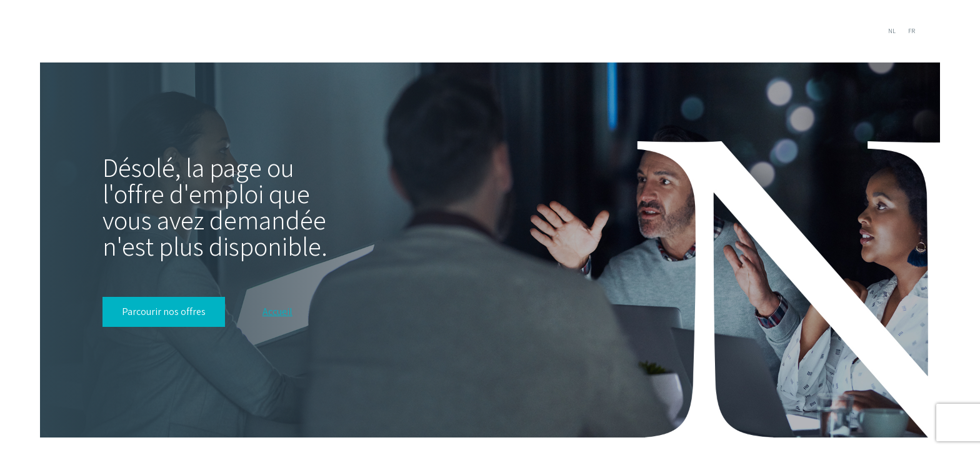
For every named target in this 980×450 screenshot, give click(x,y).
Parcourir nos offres (164, 312)
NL (892, 31)
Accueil (277, 312)
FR (912, 31)
